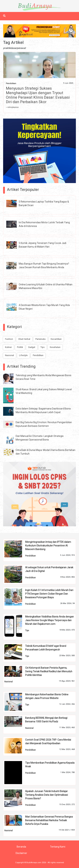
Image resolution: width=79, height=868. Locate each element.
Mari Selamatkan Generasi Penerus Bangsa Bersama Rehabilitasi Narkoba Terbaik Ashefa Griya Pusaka (49, 820)
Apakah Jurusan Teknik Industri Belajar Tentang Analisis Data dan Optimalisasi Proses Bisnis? (47, 795)
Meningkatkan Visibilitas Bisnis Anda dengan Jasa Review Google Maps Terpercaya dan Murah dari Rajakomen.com (49, 620)
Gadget (32, 347)
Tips (43, 347)
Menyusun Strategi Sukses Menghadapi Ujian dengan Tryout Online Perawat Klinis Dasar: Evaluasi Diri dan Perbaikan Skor (38, 95)
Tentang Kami (58, 847)
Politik (20, 347)
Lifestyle (23, 355)
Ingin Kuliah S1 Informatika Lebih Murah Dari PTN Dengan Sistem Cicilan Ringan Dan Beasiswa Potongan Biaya (49, 594)
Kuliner (8, 347)
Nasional (9, 355)
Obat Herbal (24, 339)
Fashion (9, 339)
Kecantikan (56, 339)
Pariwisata (40, 339)
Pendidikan (11, 83)
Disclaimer (21, 853)
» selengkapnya (12, 107)
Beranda (21, 847)
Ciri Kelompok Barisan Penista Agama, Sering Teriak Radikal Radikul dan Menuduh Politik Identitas (49, 671)
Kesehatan (55, 347)
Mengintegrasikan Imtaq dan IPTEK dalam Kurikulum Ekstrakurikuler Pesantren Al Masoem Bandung (48, 546)
